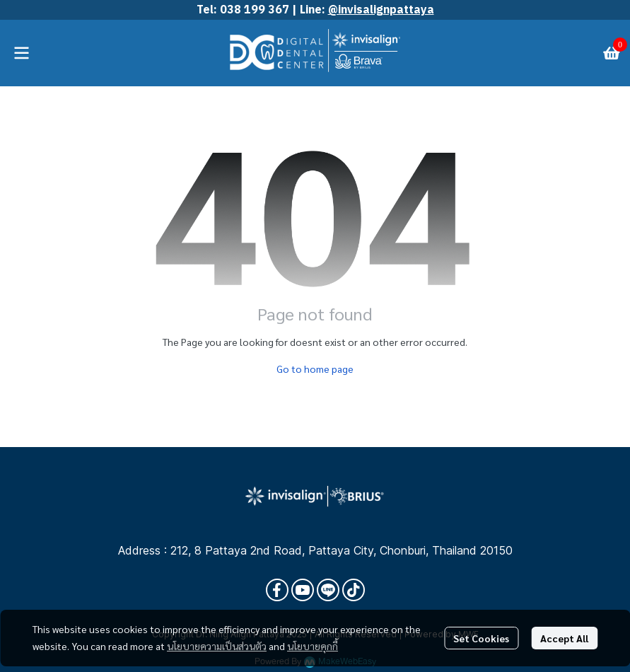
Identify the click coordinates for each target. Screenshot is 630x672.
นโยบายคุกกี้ (313, 646)
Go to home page (315, 369)
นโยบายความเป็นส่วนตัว (217, 646)
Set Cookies (481, 638)
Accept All (564, 638)
